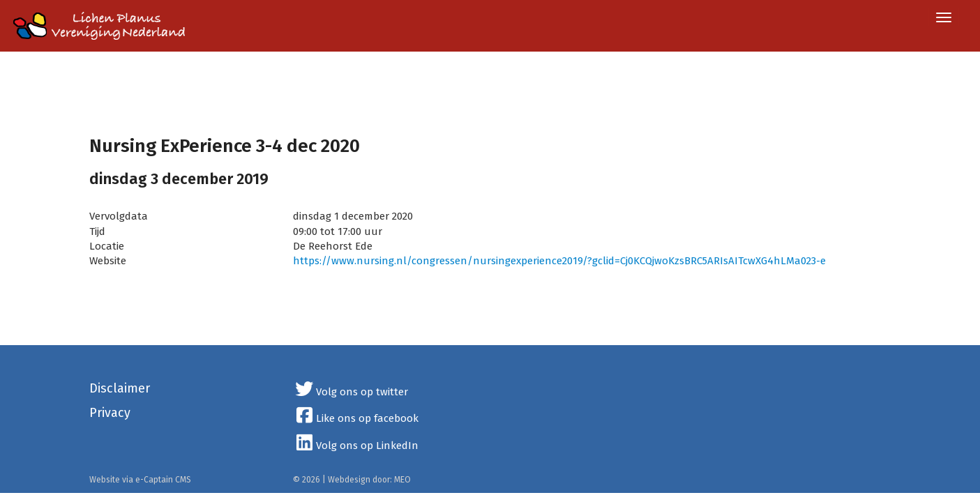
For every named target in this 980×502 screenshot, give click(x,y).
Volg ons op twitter (350, 392)
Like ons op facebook (356, 418)
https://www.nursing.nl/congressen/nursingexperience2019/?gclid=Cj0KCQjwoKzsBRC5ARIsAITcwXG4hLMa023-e (559, 261)
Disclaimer (120, 388)
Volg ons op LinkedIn (356, 446)
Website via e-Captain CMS (140, 480)
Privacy (110, 413)
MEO (402, 480)
